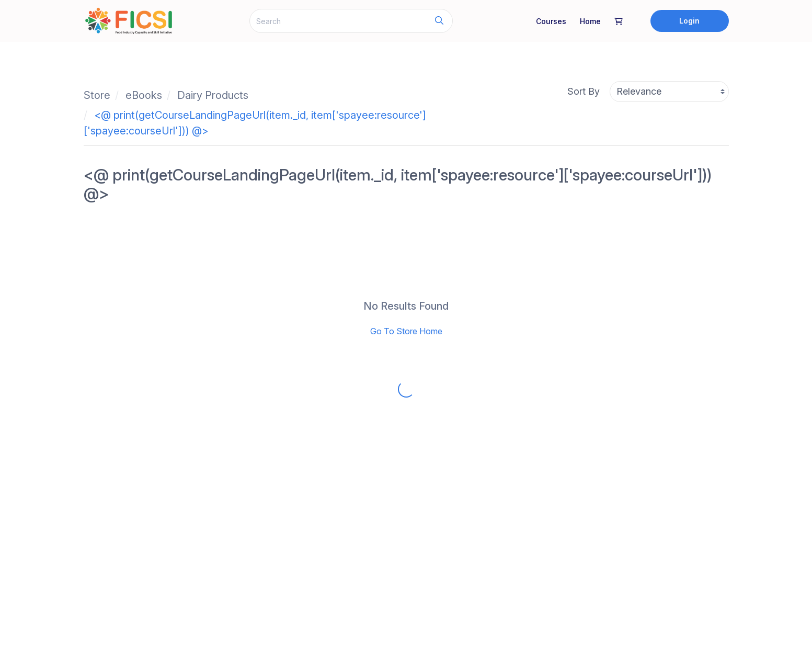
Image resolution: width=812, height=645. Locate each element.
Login (689, 21)
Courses (551, 21)
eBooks (144, 95)
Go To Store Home (406, 331)
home (590, 21)
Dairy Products (213, 95)
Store (97, 95)
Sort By (584, 91)
